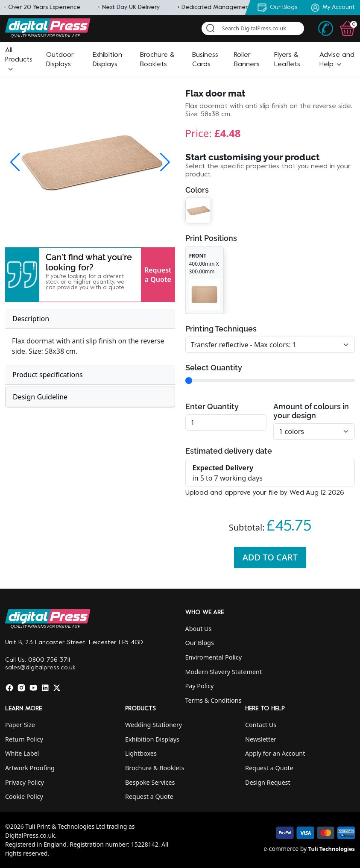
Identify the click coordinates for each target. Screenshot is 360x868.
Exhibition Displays (152, 739)
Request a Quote (158, 275)
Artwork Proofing (30, 768)
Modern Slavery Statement (224, 672)
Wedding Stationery (154, 725)
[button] (19, 60)
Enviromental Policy (214, 657)
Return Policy (24, 739)
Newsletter (261, 739)
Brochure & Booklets (155, 768)
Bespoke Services (150, 782)
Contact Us (261, 725)
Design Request (268, 782)
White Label (22, 753)
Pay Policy (200, 686)
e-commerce (281, 849)
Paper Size (20, 725)
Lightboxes (141, 753)
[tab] (90, 319)
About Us (199, 629)
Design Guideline (40, 397)
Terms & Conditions (214, 700)
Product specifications (48, 375)
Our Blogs (200, 643)
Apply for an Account (275, 753)
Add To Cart (270, 557)
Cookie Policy (24, 796)
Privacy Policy (25, 782)
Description (31, 319)
